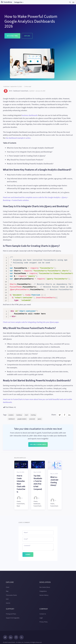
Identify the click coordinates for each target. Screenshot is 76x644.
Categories (18, 2)
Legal (41, 618)
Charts (19, 501)
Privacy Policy (44, 622)
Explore (27, 36)
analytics (11, 415)
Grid (7, 599)
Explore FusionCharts (38, 444)
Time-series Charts (11, 595)
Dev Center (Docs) (45, 587)
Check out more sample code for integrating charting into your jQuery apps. (31, 322)
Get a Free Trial (12, 36)
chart (26, 415)
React (18, 506)
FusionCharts (24, 91)
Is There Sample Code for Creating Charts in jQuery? (26, 156)
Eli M (10, 91)
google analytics (22, 419)
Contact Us (43, 614)
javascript (32, 419)
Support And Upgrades (13, 618)
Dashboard (17, 91)
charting (33, 415)
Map (7, 591)
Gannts (8, 603)
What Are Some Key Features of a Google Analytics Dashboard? (30, 148)
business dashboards (30, 115)
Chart (8, 587)
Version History (44, 595)
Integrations (43, 591)
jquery (40, 419)
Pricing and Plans (11, 614)
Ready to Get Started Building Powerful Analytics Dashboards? (30, 164)
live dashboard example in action (18, 138)
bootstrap (19, 415)
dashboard (12, 419)
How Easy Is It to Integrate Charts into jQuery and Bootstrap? (30, 152)
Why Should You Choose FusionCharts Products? (25, 160)
